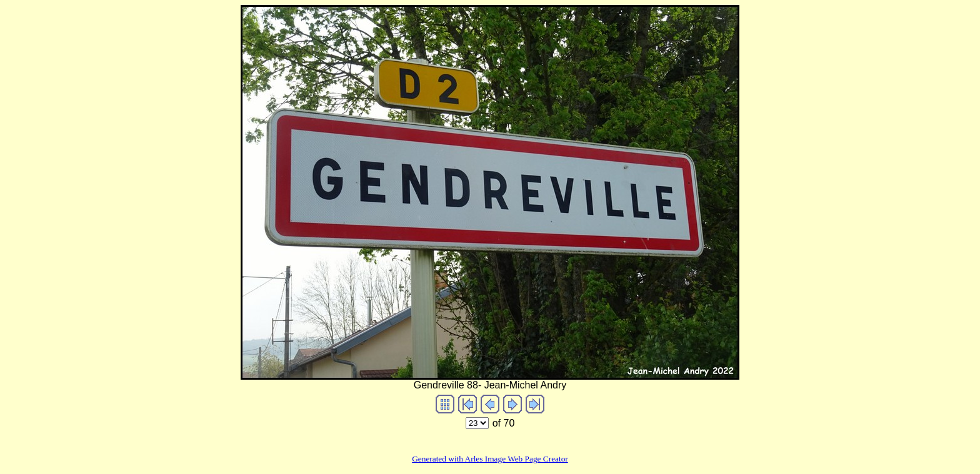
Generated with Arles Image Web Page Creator (490, 459)
